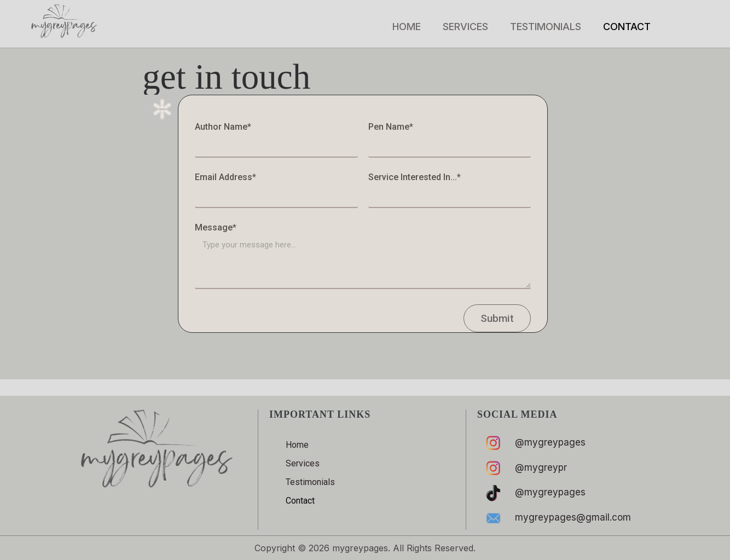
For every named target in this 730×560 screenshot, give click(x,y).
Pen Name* (392, 127)
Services (465, 27)
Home (407, 27)
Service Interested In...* (416, 178)
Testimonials (546, 27)
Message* (217, 228)
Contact (627, 27)
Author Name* (224, 127)
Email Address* (227, 178)
